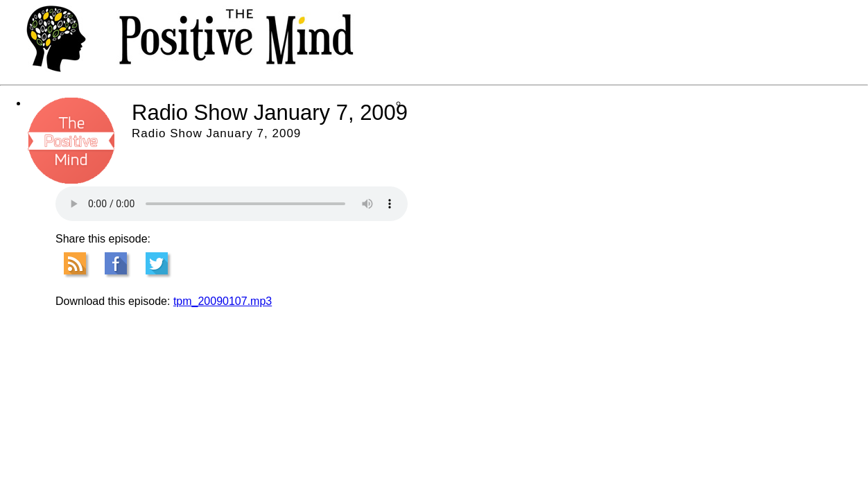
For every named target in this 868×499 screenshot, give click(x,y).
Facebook (116, 263)
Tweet (157, 263)
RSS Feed (75, 263)
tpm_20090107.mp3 (223, 301)
